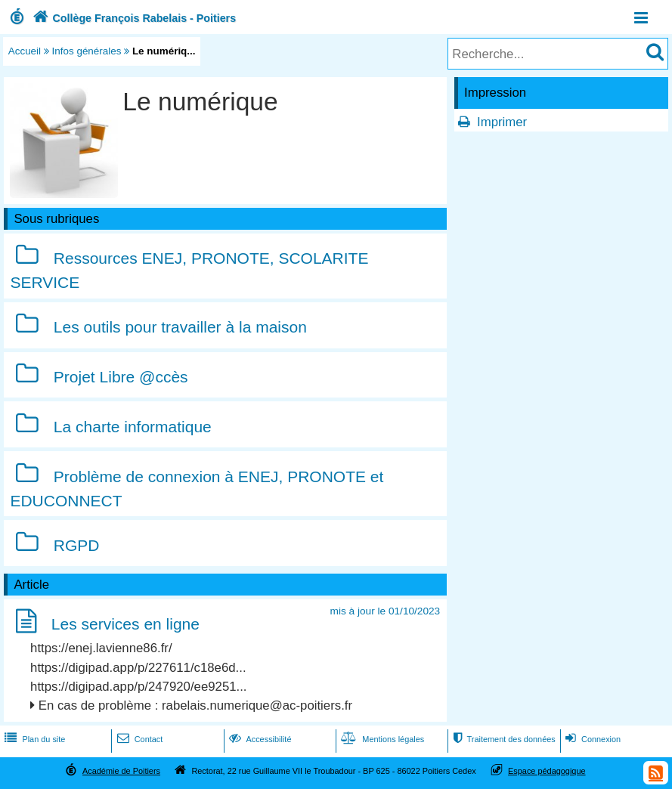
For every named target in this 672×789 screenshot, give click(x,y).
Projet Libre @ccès (121, 377)
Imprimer (502, 122)
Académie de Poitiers (121, 771)
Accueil (25, 51)
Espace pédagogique (547, 771)
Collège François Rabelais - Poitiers (133, 18)
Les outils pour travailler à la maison (180, 327)
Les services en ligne (125, 624)
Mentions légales (381, 739)
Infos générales (87, 51)
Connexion (591, 739)
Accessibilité (259, 739)
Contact (139, 739)
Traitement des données (502, 739)
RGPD (77, 545)
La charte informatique (133, 427)
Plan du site (33, 739)
